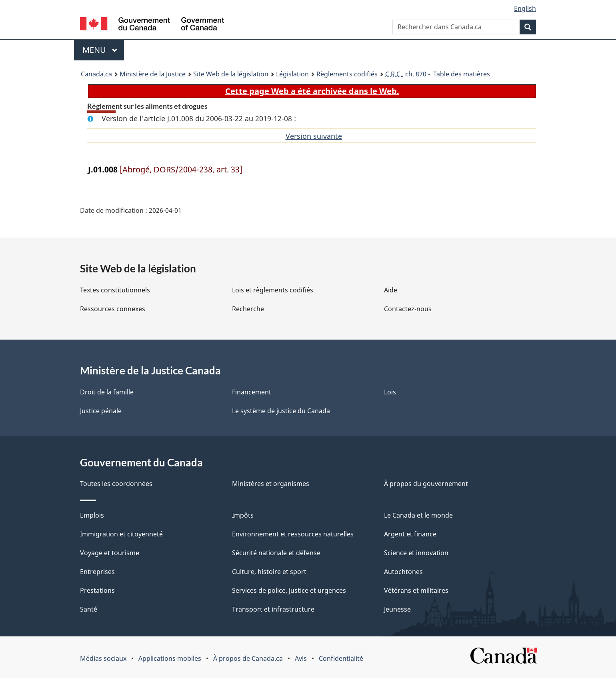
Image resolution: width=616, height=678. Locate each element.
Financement (252, 392)
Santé (89, 609)
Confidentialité (341, 658)
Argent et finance (410, 534)
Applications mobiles (170, 658)
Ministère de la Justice (153, 74)
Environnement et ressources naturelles (293, 534)
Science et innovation (416, 553)
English (525, 8)
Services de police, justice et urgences (289, 590)
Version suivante (314, 136)
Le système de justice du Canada (281, 411)
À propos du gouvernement (426, 484)
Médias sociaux (103, 658)
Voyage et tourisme (110, 553)
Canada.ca (96, 74)
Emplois (92, 515)
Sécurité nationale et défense (276, 553)
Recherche (248, 309)
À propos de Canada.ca (248, 658)
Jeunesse (397, 609)
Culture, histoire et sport (269, 572)
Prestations (97, 590)
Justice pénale (101, 411)
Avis (301, 658)
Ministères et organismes (271, 484)
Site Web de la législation (231, 74)
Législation (292, 74)
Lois (390, 392)
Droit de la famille (107, 392)
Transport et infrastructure (273, 609)
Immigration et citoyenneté (121, 534)
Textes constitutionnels (115, 290)
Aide (391, 290)
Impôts (243, 515)
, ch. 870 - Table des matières (438, 74)
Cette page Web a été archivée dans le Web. (312, 91)
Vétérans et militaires (416, 590)
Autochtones (403, 572)
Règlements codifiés (347, 74)
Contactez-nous (408, 309)
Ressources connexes (113, 309)
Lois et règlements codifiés (273, 290)
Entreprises (97, 572)
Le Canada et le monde (418, 515)
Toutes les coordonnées (116, 484)
